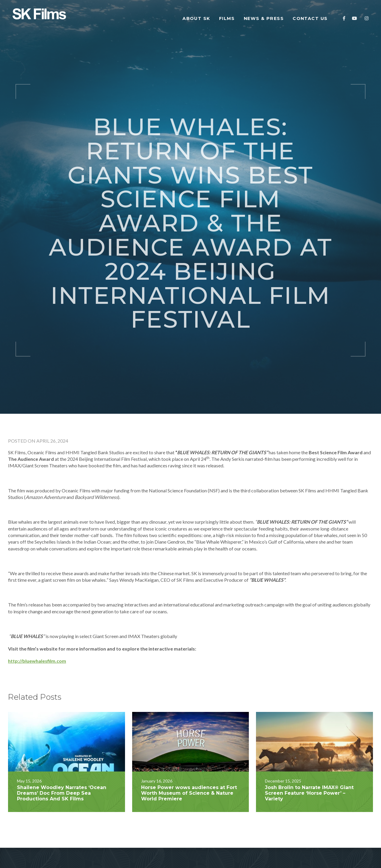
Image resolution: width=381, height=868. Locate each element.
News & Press (264, 18)
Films (227, 18)
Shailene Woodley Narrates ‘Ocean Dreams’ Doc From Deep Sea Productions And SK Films (62, 757)
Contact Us (311, 18)
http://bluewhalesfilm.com (37, 625)
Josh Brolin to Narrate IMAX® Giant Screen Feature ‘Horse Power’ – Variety (309, 757)
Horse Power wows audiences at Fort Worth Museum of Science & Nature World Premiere (189, 757)
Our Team (85, 850)
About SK (196, 18)
